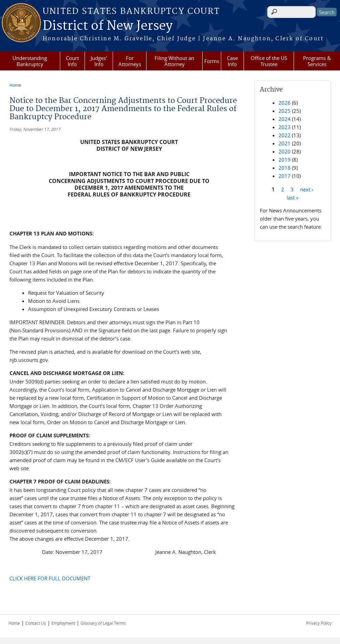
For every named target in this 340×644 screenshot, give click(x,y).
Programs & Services (317, 61)
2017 (285, 176)
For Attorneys (130, 61)
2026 (285, 103)
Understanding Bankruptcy (30, 61)
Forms (212, 61)
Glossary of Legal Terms (103, 623)
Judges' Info (99, 61)
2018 (285, 168)
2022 (285, 135)
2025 (285, 111)
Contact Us (36, 623)
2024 (285, 119)
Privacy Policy (319, 623)
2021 (285, 143)
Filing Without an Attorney (174, 61)
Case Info (232, 61)
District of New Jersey (108, 26)
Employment (63, 623)
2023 (285, 127)
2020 (285, 151)
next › (307, 189)
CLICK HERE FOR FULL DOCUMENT (50, 578)
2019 (285, 160)
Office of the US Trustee (269, 61)
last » (292, 197)
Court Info (72, 61)
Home (15, 85)
